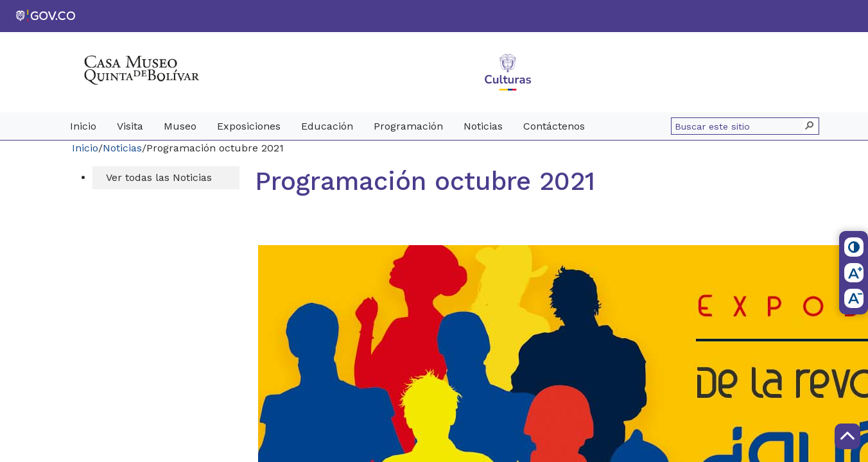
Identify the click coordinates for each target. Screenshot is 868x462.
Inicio (85, 148)
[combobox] (739, 126)
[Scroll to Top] (847, 436)
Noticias (122, 148)
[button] (811, 126)
